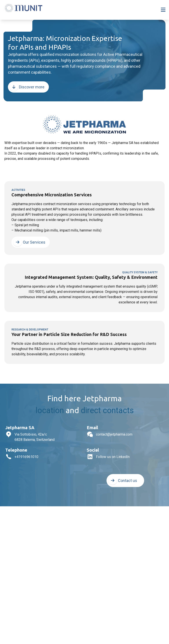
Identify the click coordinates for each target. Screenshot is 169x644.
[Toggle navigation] (163, 10)
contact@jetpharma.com (114, 434)
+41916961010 (26, 457)
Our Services (29, 242)
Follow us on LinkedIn (113, 457)
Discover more (27, 87)
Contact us (123, 481)
